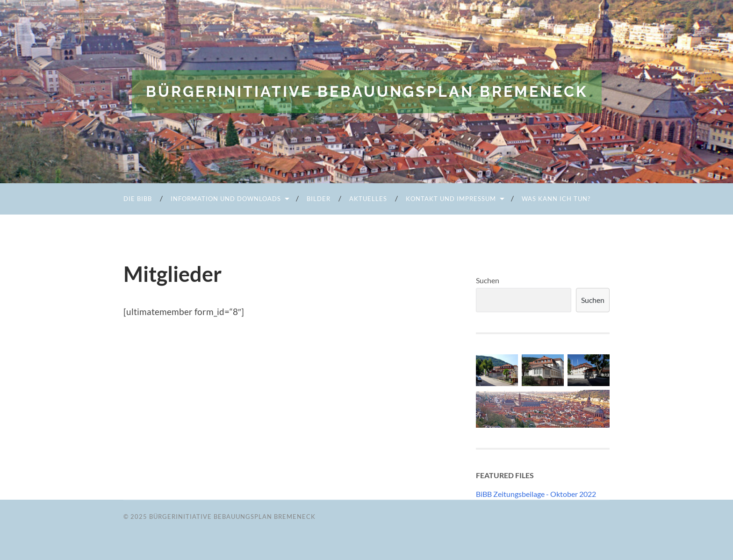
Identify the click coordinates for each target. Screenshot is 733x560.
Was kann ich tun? (556, 199)
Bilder (319, 199)
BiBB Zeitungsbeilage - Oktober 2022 (536, 494)
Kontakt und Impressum (451, 199)
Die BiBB (138, 199)
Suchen (488, 280)
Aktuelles (368, 199)
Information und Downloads (226, 199)
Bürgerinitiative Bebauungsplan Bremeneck (367, 91)
